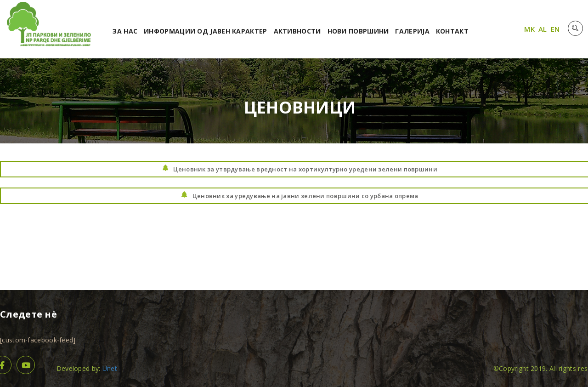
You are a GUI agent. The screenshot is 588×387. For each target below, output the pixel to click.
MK (529, 29)
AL (543, 29)
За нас (125, 31)
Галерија (412, 31)
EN (555, 29)
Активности (297, 31)
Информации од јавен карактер (205, 31)
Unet (110, 368)
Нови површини (358, 31)
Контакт (452, 31)
